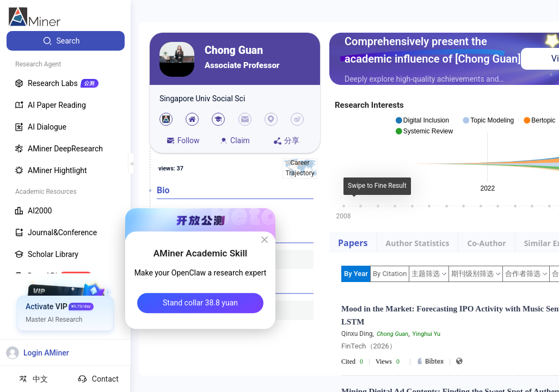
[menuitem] (66, 41)
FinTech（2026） (369, 346)
